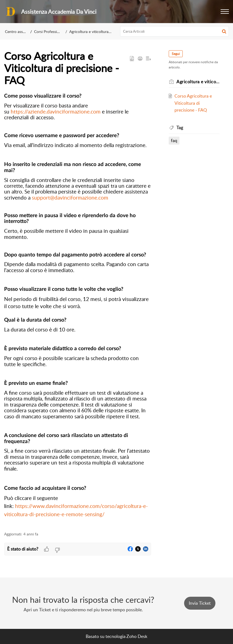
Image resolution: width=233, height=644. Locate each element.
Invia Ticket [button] (200, 603)
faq (174, 140)
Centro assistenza (20, 31)
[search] (175, 31)
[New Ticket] (200, 603)
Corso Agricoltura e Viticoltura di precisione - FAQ (193, 103)
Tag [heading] (180, 128)
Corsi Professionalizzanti (54, 31)
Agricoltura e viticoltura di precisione (100, 31)
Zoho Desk (137, 636)
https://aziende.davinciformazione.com (56, 112)
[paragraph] (78, 309)
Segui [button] (176, 54)
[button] (225, 12)
